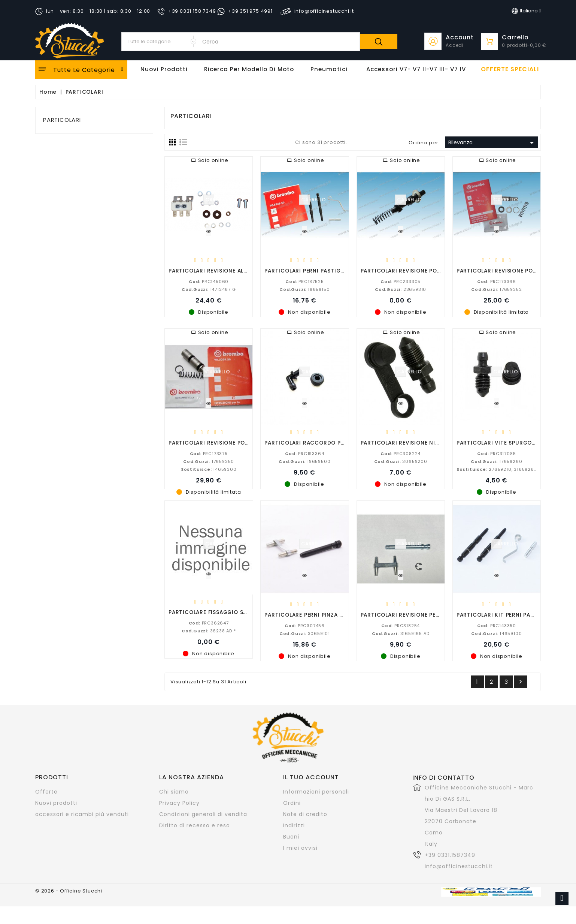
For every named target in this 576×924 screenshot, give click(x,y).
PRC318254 (401, 625)
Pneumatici (329, 69)
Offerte (46, 792)
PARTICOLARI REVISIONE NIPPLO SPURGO (417, 443)
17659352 (496, 289)
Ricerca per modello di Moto (249, 69)
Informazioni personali (316, 792)
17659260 (496, 461)
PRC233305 (401, 281)
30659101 (305, 633)
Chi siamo (174, 792)
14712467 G (209, 289)
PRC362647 (209, 623)
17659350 (209, 461)
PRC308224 (401, 453)
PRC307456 (305, 625)
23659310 (401, 289)
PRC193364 (304, 453)
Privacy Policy (179, 803)
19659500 (304, 461)
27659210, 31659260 (497, 469)
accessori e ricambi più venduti (82, 814)
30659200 (401, 461)
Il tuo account (311, 777)
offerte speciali (510, 69)
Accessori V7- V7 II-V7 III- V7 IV (416, 69)
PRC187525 (304, 281)
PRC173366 (497, 281)
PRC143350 (497, 625)
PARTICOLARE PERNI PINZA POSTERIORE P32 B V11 (333, 615)
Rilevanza (492, 143)
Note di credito (305, 814)
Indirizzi (294, 825)
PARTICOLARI (62, 120)
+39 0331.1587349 (450, 855)
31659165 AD (401, 633)
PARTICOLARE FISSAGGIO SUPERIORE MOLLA (229, 612)
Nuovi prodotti (56, 803)
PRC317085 (496, 453)
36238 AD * (209, 630)
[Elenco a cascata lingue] (526, 11)
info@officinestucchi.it (459, 866)
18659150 (304, 289)
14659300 (209, 469)
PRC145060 (209, 281)
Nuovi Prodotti (164, 69)
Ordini (292, 803)
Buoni (291, 837)
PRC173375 (209, 453)
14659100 (496, 633)
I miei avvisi (300, 848)
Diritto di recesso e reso (195, 825)
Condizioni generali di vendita (203, 814)
